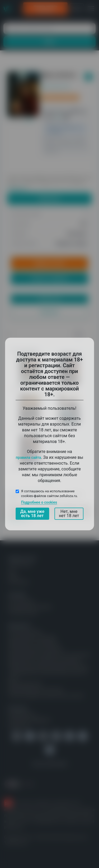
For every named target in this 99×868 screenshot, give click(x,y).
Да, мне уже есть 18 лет (32, 514)
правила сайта (29, 457)
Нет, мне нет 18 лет (69, 514)
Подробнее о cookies (39, 502)
